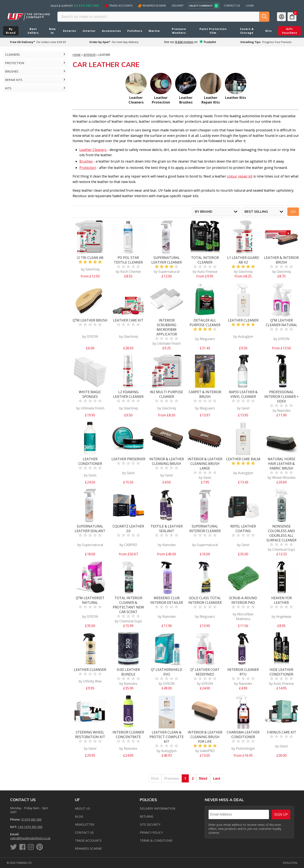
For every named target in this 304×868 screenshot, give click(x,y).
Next (203, 778)
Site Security (150, 824)
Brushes (86, 161)
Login (250, 6)
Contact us (84, 832)
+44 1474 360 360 (30, 827)
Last (217, 778)
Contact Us (232, 6)
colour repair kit (240, 176)
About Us (82, 808)
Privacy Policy (151, 832)
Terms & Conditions (156, 840)
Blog (79, 816)
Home (77, 55)
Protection (88, 168)
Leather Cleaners (93, 150)
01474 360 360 (31, 819)
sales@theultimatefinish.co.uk (30, 838)
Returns (147, 816)
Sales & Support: (75, 6)
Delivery (178, 6)
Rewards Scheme (152, 6)
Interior (90, 55)
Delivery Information (157, 808)
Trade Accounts (119, 6)
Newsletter (85, 824)
